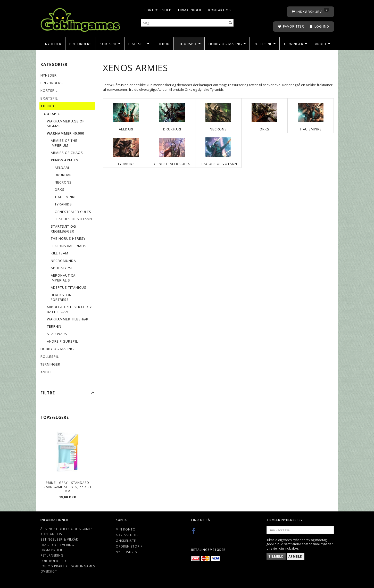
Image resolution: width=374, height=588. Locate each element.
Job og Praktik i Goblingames (68, 566)
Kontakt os (220, 10)
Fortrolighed (158, 10)
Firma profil (190, 10)
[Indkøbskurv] (310, 12)
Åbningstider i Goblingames (67, 529)
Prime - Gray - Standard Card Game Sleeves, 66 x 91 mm (68, 487)
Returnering (52, 555)
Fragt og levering (57, 545)
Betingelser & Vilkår (59, 539)
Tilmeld (276, 556)
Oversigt (49, 571)
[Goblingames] (80, 19)
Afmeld (296, 556)
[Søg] (230, 23)
